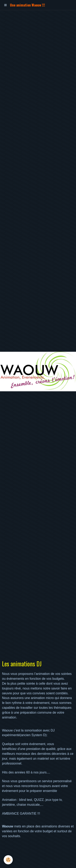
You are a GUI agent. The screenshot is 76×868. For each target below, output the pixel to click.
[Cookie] (8, 860)
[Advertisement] (38, 48)
